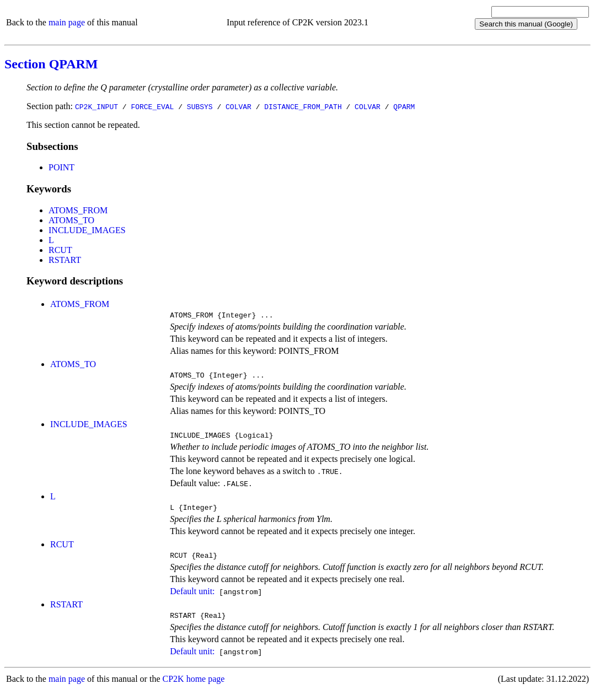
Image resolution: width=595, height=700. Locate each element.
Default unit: (192, 599)
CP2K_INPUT (97, 106)
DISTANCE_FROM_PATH (303, 106)
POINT (61, 167)
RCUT (60, 250)
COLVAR (238, 106)
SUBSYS (200, 106)
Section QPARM (51, 64)
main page (67, 22)
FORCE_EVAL (152, 106)
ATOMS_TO (71, 220)
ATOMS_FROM (78, 210)
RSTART (65, 260)
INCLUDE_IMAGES (87, 230)
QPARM (404, 106)
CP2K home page (194, 689)
